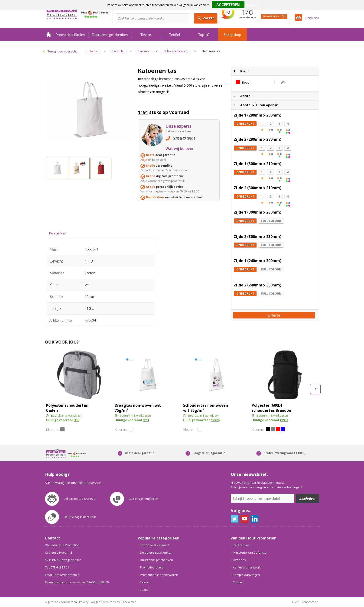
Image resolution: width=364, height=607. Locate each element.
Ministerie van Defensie (250, 552)
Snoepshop (232, 34)
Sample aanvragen (246, 575)
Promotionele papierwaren (159, 575)
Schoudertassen (176, 51)
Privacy (84, 602)
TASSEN (118, 51)
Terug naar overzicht (62, 51)
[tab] (58, 233)
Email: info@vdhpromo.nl (63, 575)
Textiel (174, 34)
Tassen (146, 34)
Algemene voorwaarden (61, 602)
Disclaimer (129, 602)
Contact (238, 582)
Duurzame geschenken (110, 34)
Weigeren (252, 5)
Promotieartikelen (70, 34)
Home (49, 34)
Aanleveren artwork (247, 567)
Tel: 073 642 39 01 (57, 567)
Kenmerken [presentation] (58, 233)
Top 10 (204, 34)
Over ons (239, 560)
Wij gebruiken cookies (105, 602)
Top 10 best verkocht (155, 545)
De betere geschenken (156, 552)
